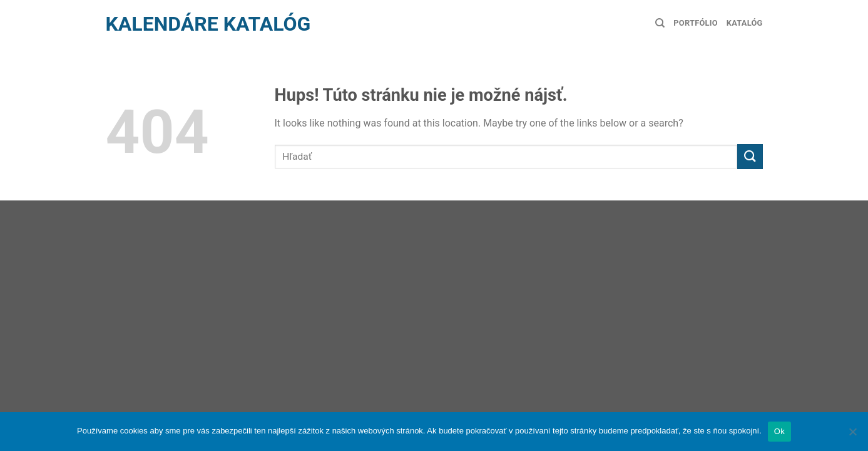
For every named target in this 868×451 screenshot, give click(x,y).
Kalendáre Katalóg (208, 24)
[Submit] (750, 156)
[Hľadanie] (660, 23)
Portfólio (695, 23)
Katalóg (745, 23)
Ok (779, 431)
